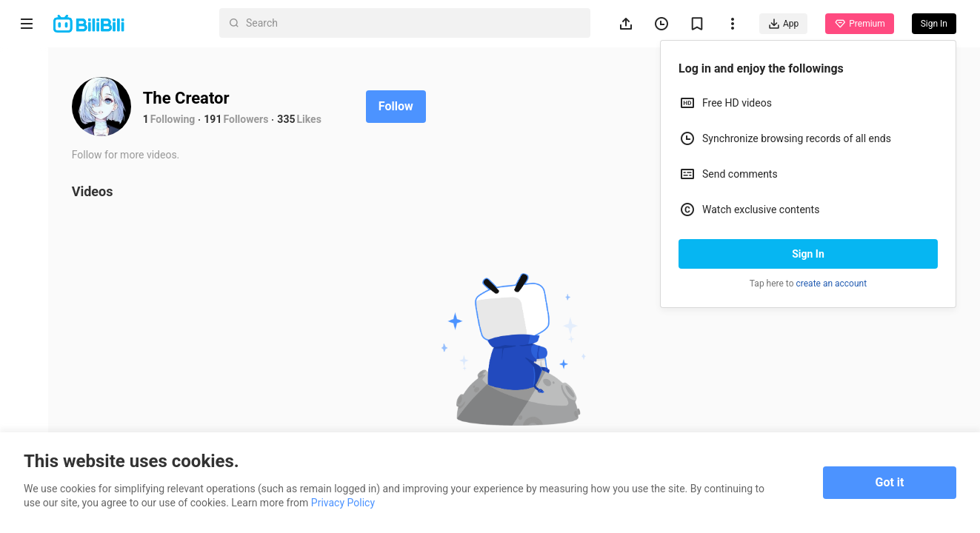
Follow (401, 106)
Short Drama (26, 194)
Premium (859, 24)
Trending (27, 256)
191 (219, 119)
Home (27, 75)
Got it (890, 482)
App (783, 24)
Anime (27, 131)
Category (27, 312)
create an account (832, 284)
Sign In (808, 254)
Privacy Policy (343, 503)
